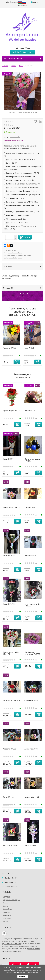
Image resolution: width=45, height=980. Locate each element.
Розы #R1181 (9, 797)
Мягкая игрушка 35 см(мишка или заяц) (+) (20, 227)
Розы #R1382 (9, 604)
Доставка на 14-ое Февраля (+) (20, 191)
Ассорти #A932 (31, 749)
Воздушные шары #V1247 (32, 460)
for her (24, 255)
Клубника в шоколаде (11, 900)
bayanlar (10, 258)
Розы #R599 (8, 459)
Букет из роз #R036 (12, 411)
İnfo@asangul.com (11, 886)
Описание (8, 266)
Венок (6, 903)
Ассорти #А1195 (32, 797)
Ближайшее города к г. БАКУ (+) (21, 202)
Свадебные (8, 909)
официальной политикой (11, 944)
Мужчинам (7, 918)
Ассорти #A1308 (10, 845)
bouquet (16, 253)
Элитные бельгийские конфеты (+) (22, 195)
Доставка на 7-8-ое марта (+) (20, 159)
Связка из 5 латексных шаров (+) (21, 173)
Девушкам (11, 255)
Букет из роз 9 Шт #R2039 (32, 605)
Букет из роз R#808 (12, 507)
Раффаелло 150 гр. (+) (17, 215)
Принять (23, 976)
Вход (33, 2)
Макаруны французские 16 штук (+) (21, 155)
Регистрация (22, 6)
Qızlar (15, 258)
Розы (21, 66)
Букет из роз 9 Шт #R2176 (11, 653)
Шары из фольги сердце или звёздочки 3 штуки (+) (22, 168)
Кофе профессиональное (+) (19, 177)
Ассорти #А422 (10, 348)
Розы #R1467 (30, 845)
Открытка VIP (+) (14, 198)
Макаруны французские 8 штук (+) (22, 212)
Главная (5, 66)
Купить (27, 237)
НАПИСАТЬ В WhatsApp (23, 52)
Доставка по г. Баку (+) (16, 223)
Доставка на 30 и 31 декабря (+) (21, 187)
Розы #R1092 (30, 556)
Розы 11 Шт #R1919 (12, 701)
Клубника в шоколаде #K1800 (32, 653)
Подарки (7, 912)
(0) (9, 356)
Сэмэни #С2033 (31, 701)
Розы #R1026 (9, 556)
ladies (20, 258)
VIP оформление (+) (16, 219)
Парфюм (7, 897)
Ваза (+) (10, 163)
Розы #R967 (30, 507)
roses (10, 253)
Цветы (13, 66)
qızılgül (18, 255)
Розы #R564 (30, 411)
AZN (7, 2)
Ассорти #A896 (10, 749)
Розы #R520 (29, 348)
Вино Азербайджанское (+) (19, 180)
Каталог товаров (14, 59)
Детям (6, 921)
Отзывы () (8, 288)
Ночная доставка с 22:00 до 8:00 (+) (21, 207)
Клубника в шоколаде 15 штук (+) (22, 184)
